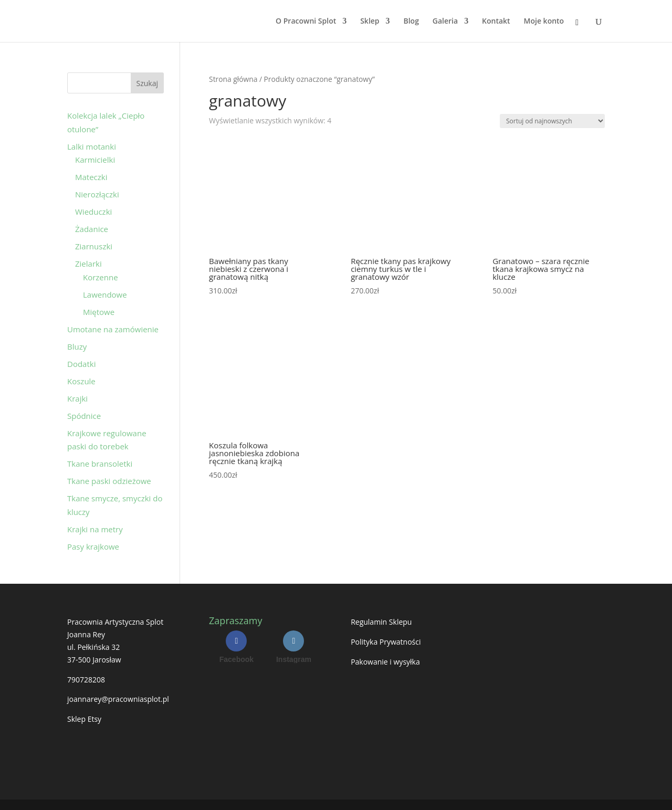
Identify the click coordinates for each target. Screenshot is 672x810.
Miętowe (99, 312)
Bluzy (77, 346)
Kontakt (496, 22)
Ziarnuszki (94, 246)
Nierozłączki (97, 194)
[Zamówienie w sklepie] (552, 121)
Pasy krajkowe (93, 546)
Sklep (370, 22)
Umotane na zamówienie (113, 329)
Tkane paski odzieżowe (109, 481)
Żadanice (92, 229)
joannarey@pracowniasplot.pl (118, 699)
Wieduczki (93, 212)
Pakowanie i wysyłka (385, 662)
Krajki (77, 398)
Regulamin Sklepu (381, 622)
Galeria (445, 22)
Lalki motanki (92, 146)
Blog (411, 22)
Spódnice (84, 416)
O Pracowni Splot (306, 22)
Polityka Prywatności (386, 642)
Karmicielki (95, 160)
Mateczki (91, 177)
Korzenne (101, 277)
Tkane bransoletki (100, 464)
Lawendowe (105, 294)
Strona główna (233, 79)
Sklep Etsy (84, 719)
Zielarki (88, 264)
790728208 (86, 680)
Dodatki (81, 364)
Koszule (81, 381)
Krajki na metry (95, 529)
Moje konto (544, 22)
